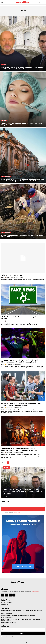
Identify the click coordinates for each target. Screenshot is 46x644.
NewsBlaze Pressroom (7, 602)
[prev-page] (2, 463)
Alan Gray (5, 496)
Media (3, 278)
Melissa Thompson (11, 277)
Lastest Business (6, 176)
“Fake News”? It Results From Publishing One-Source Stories (23, 318)
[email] (23, 505)
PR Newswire (5, 604)
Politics (4, 64)
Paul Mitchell (10, 364)
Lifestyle (4, 120)
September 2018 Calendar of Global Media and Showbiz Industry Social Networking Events (20, 449)
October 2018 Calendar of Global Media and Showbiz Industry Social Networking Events (22, 404)
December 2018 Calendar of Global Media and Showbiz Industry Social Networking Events (20, 361)
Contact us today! (35, 591)
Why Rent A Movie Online (12, 275)
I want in (23, 509)
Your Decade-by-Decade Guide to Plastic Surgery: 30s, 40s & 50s (18, 616)
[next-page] (14, 463)
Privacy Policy (17, 512)
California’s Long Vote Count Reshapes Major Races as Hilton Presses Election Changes (22, 492)
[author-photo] (6, 277)
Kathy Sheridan (10, 321)
